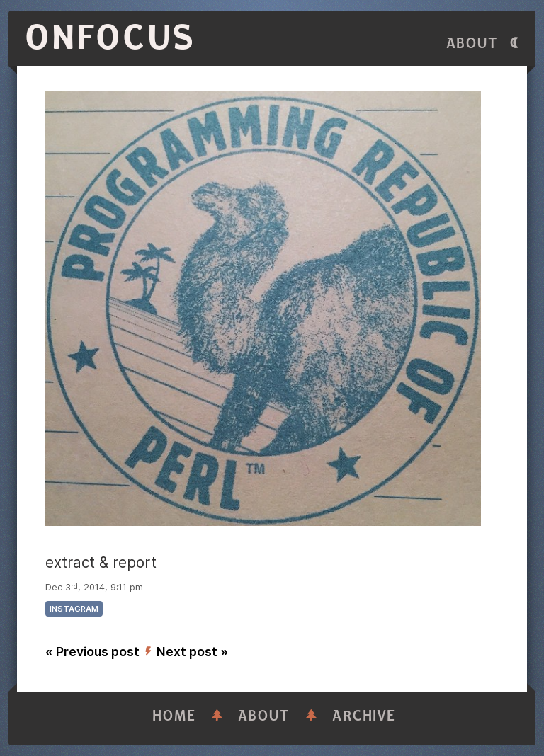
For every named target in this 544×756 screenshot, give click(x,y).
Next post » (192, 652)
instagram (74, 609)
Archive (364, 716)
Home (174, 716)
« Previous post (92, 652)
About (472, 44)
